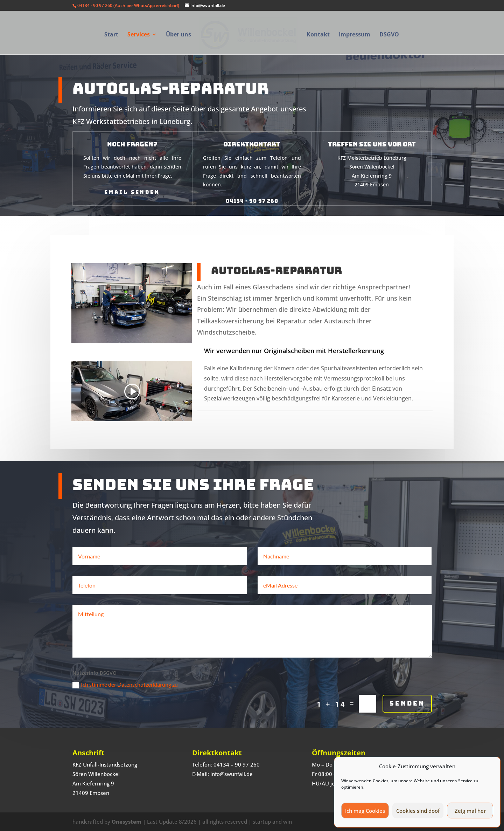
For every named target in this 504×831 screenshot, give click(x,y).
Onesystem (127, 822)
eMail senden (132, 182)
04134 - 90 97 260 (252, 191)
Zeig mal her (470, 811)
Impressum (355, 35)
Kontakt (318, 35)
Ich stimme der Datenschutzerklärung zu (125, 711)
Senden (407, 730)
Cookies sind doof (418, 811)
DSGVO (389, 35)
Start (111, 35)
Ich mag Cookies (365, 811)
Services (139, 35)
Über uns (178, 35)
